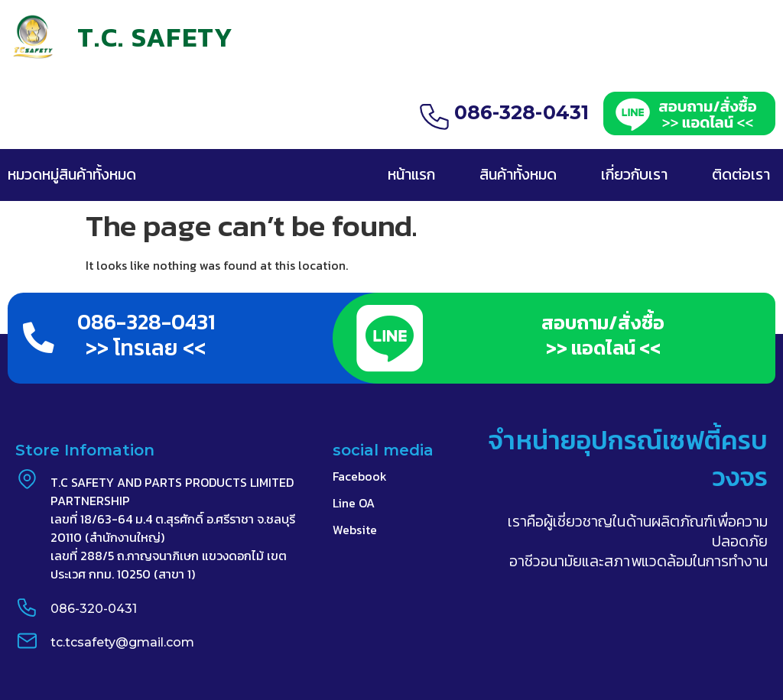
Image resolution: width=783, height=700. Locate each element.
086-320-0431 (93, 609)
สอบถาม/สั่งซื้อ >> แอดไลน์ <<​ (603, 335)
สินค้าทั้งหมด (518, 174)
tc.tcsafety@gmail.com (122, 642)
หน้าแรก (411, 174)
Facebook (360, 477)
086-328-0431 (522, 112)
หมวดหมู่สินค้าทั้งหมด (72, 174)
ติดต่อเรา (741, 174)
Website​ (355, 530)
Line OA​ (354, 504)
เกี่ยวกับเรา (634, 174)
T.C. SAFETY (155, 37)
